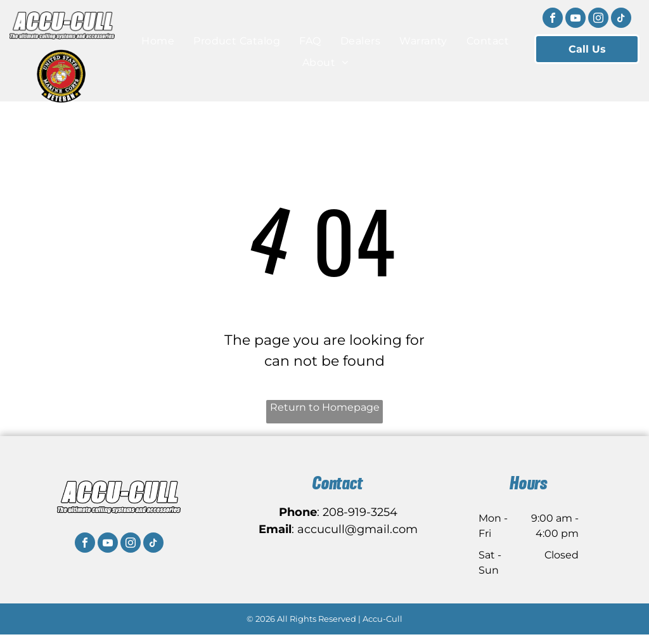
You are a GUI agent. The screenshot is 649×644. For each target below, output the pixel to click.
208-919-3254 (360, 512)
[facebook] (553, 19)
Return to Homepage (325, 407)
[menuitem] (158, 41)
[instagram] (598, 19)
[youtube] (575, 19)
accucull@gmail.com (357, 529)
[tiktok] (621, 19)
